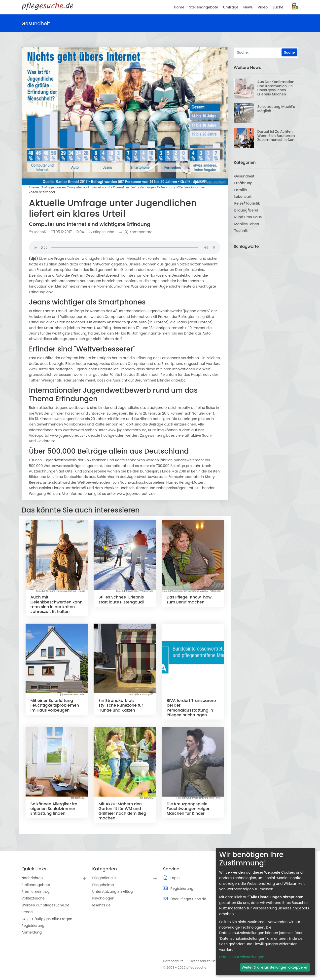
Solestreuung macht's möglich (276, 109)
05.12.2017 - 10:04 (68, 232)
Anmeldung (32, 932)
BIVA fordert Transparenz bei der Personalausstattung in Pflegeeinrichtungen (191, 708)
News (248, 7)
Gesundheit (244, 176)
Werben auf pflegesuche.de (46, 905)
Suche (278, 7)
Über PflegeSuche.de (188, 899)
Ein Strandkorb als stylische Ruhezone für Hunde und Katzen (121, 705)
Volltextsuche (33, 898)
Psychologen (103, 898)
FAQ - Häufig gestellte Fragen (47, 919)
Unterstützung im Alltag (113, 892)
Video (263, 7)
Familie (241, 190)
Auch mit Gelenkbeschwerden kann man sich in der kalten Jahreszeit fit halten (57, 604)
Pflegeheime (103, 885)
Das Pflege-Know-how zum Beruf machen (189, 599)
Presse (27, 912)
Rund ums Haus (248, 217)
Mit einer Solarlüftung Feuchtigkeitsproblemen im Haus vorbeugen (55, 705)
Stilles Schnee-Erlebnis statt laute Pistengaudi (121, 599)
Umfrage (231, 7)
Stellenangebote (36, 885)
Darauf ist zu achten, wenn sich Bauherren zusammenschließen (276, 136)
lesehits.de (102, 905)
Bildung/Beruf (246, 210)
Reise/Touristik (247, 203)
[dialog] (265, 912)
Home (179, 7)
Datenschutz (173, 961)
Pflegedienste (104, 878)
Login (175, 878)
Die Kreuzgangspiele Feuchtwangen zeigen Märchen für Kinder (189, 809)
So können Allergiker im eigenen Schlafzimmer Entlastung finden (54, 809)
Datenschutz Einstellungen (211, 961)
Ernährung (243, 183)
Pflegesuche (101, 232)
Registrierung (33, 926)
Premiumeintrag (36, 892)
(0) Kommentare (136, 232)
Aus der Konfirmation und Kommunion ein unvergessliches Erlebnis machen (276, 88)
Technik (38, 232)
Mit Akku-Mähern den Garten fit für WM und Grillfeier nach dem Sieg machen (122, 811)
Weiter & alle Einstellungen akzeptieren (275, 967)
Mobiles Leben (247, 224)
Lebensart (243, 197)
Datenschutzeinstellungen (242, 957)
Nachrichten (32, 878)
